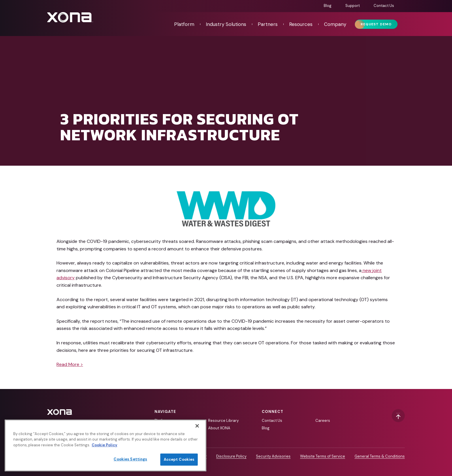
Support (353, 6)
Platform (184, 24)
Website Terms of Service (323, 456)
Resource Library (223, 421)
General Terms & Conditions (380, 456)
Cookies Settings (130, 459)
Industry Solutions (226, 24)
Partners (268, 24)
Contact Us (384, 6)
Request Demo (376, 24)
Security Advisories (273, 456)
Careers (323, 421)
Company (335, 24)
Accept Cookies (179, 459)
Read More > (70, 364)
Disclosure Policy (231, 456)
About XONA (219, 428)
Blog (328, 6)
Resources (301, 24)
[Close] (197, 426)
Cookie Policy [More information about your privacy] (104, 445)
